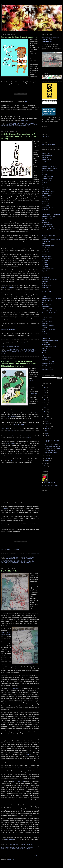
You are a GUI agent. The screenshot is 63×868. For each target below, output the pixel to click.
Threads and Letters (47, 321)
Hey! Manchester (46, 355)
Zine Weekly (45, 281)
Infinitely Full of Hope (47, 208)
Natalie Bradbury (46, 129)
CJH (43, 172)
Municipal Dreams (47, 195)
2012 (45, 412)
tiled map (26, 754)
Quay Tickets (24, 121)
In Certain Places (46, 164)
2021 (45, 390)
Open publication (5, 549)
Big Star (30, 559)
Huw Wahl (44, 198)
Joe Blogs (44, 254)
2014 (45, 407)
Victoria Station (26, 563)
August (47, 428)
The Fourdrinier (46, 153)
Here (3, 524)
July (46, 431)
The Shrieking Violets (47, 370)
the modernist (45, 277)
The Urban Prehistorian (48, 218)
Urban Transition (46, 252)
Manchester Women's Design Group (51, 298)
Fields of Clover (16, 461)
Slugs (43, 319)
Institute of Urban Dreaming (49, 166)
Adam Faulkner (5, 428)
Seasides (28, 849)
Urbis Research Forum (48, 292)
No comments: (30, 123)
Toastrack (44, 231)
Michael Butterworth (47, 156)
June (47, 433)
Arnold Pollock (46, 200)
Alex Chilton (22, 559)
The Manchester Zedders (48, 363)
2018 (45, 397)
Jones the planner (46, 244)
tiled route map (10, 839)
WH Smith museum (19, 782)
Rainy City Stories (46, 357)
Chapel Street (10, 351)
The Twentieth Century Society (50, 279)
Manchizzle (45, 353)
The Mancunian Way (47, 181)
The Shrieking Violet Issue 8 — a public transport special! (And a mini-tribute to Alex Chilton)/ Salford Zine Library (19, 364)
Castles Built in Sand (47, 227)
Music (19, 125)
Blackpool (4, 560)
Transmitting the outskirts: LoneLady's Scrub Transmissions (51, 40)
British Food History (47, 179)
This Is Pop (45, 323)
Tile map (34, 849)
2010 (45, 417)
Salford (24, 125)
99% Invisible (45, 212)
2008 (45, 466)
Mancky (44, 220)
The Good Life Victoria (10, 571)
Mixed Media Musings (48, 170)
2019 (45, 395)
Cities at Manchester (47, 273)
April (46, 438)
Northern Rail (11, 849)
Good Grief (4, 509)
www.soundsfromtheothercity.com (10, 347)
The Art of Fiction (46, 160)
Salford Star (45, 342)
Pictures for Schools (47, 137)
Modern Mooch (46, 185)
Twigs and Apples (46, 305)
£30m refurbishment (22, 767)
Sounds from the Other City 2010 (17, 352)
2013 (45, 409)
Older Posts (36, 856)
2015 (45, 405)
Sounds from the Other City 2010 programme (19, 37)
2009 (45, 464)
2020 (45, 393)
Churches (18, 351)
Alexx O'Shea (11, 430)
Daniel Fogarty (46, 283)
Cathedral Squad (46, 336)
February (48, 458)
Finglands (30, 560)
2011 (45, 414)
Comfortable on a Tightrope (49, 347)
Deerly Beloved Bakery (48, 269)
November (48, 421)
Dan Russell (34, 394)
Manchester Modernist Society (50, 340)
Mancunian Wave (46, 275)
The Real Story (46, 210)
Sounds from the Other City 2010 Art (18, 126)
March (47, 456)
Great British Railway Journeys (11, 847)
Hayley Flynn (45, 271)
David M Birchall (46, 338)
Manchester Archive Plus (48, 216)
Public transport (15, 561)
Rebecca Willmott (19, 424)
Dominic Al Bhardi (11, 125)
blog (15, 324)
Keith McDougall (46, 189)
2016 (45, 402)
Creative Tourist (46, 334)
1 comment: (29, 845)
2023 (45, 385)
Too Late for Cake (46, 248)
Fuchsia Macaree (46, 286)
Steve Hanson (45, 288)
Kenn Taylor (45, 260)
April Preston (35, 413)
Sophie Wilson (14, 436)
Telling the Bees (46, 344)
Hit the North (45, 233)
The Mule (44, 349)
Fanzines (23, 560)
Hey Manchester (27, 351)
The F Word (45, 359)
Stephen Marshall (46, 368)
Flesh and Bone (46, 307)
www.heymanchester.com (8, 329)
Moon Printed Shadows (48, 325)
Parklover (44, 328)
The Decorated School (48, 246)
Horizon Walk (45, 158)
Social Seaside (46, 241)
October (47, 424)
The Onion (45, 332)
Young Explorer (46, 223)
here (26, 101)
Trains (14, 563)
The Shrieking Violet (32, 8)
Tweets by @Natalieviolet (48, 145)
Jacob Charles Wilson (48, 162)
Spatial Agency (46, 187)
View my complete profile (50, 485)
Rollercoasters (26, 561)
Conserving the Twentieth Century (51, 229)
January (47, 461)
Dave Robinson (11, 417)
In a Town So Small (47, 300)
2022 (45, 388)
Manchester (5, 561)
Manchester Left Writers (48, 191)
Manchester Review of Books (49, 168)
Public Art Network (47, 258)
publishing (17, 549)
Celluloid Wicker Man (47, 177)
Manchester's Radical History (49, 313)
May (46, 436)
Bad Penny (45, 267)
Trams (18, 563)
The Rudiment (45, 183)
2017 (45, 400)
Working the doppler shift (48, 235)
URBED (44, 296)
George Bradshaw (33, 846)
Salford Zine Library (47, 309)
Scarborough (21, 849)
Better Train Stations (13, 846)
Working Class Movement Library (51, 311)
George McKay (46, 202)
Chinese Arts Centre (47, 317)
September (48, 426)
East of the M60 (46, 294)
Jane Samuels (45, 290)
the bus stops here (47, 193)
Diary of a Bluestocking (48, 361)
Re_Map (44, 237)
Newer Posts (4, 856)
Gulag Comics (45, 302)
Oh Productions (8, 287)
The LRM (44, 365)
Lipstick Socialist (46, 256)
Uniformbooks (45, 174)
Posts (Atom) (12, 859)
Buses (10, 560)
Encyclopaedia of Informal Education (51, 214)
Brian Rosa (45, 265)
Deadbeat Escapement (48, 250)
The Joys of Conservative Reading (51, 239)
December (48, 419)
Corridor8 (44, 262)
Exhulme (44, 351)
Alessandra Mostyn (12, 559)
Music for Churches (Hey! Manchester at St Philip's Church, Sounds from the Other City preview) (19, 136)
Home (20, 856)
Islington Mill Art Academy (49, 330)
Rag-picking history (47, 225)
